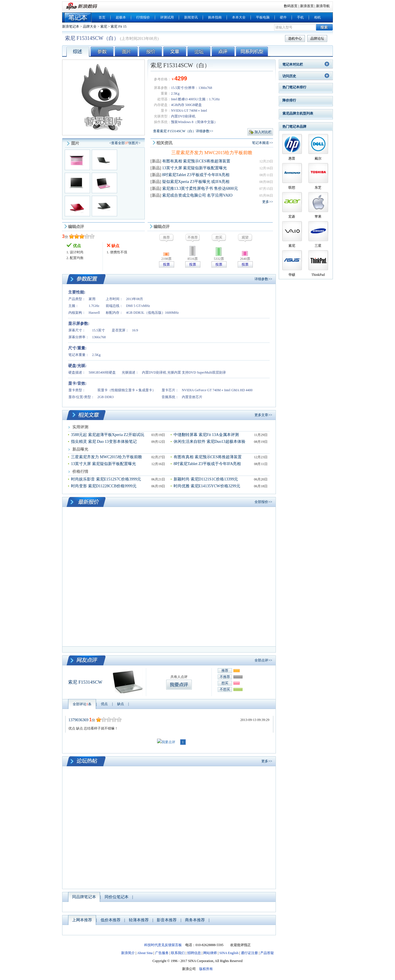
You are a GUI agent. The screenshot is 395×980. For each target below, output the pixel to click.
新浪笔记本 (71, 27)
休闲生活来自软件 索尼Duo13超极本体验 (209, 442)
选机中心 (295, 38)
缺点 (121, 704)
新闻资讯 (191, 17)
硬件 (283, 17)
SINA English (229, 953)
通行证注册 (249, 953)
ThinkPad (318, 275)
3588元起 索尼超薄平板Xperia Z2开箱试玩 (108, 435)
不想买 (225, 689)
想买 (225, 683)
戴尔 (318, 158)
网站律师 (210, 953)
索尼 (104, 27)
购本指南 (215, 17)
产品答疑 (267, 953)
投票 (166, 264)
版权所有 (206, 969)
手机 (300, 17)
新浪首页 (307, 6)
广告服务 (162, 953)
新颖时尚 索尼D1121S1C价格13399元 (206, 479)
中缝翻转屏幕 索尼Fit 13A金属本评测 (206, 435)
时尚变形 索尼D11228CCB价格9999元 (104, 486)
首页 (102, 17)
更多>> (268, 202)
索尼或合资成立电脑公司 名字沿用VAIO (197, 195)
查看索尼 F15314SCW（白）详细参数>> (183, 131)
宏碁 (292, 217)
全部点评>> (263, 660)
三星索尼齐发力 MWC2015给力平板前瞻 (212, 153)
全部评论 (82, 704)
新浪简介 (128, 953)
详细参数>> (263, 279)
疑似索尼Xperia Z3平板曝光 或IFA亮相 (196, 182)
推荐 (225, 671)
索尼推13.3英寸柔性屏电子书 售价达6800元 (200, 189)
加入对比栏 (263, 132)
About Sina (145, 953)
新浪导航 (323, 6)
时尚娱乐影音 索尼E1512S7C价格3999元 (106, 479)
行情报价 (143, 17)
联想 (292, 188)
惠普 (292, 158)
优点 (104, 704)
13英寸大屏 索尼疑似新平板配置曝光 (195, 168)
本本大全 (239, 17)
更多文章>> (263, 415)
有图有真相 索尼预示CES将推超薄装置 (196, 161)
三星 (318, 246)
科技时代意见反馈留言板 (163, 945)
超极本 (121, 17)
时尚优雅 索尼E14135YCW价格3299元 (207, 486)
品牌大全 (90, 27)
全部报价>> (263, 502)
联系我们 (178, 953)
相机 (317, 17)
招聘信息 (194, 953)
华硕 (292, 275)
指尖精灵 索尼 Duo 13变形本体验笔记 (104, 442)
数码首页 (291, 6)
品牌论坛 (317, 38)
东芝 (318, 188)
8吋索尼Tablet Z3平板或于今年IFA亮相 (196, 175)
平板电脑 (263, 17)
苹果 (318, 217)
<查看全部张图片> (125, 143)
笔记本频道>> (262, 143)
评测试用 (167, 17)
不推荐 (225, 677)
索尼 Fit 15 (118, 27)
